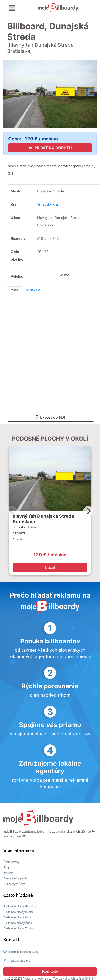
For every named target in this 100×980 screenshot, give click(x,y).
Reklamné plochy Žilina (18, 923)
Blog (6, 868)
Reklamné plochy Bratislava (20, 906)
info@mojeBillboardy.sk (24, 952)
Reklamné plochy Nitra (17, 917)
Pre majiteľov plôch (15, 879)
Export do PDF (51, 417)
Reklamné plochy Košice (18, 912)
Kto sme (8, 873)
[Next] (88, 511)
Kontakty (50, 971)
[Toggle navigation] (12, 8)
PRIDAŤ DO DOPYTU (50, 148)
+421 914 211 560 (19, 961)
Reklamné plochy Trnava (19, 928)
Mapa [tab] (14, 290)
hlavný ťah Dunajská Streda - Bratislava (45, 519)
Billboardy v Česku (15, 884)
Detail (50, 567)
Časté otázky (11, 862)
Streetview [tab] (33, 290)
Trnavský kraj (48, 204)
